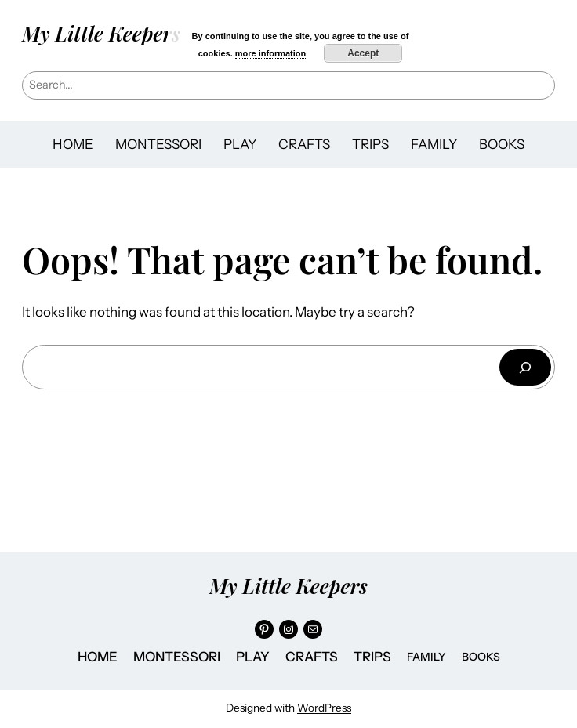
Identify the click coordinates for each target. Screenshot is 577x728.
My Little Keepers (101, 33)
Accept (363, 53)
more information (270, 53)
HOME (73, 144)
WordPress (324, 708)
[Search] (525, 367)
